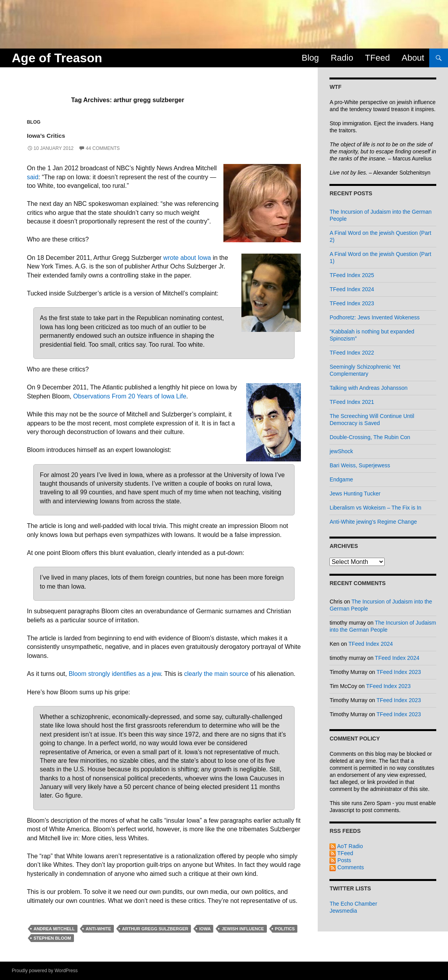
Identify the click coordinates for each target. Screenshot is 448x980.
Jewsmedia (343, 911)
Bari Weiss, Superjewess (360, 465)
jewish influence (243, 929)
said (33, 177)
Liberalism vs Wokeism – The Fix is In (375, 508)
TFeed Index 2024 (352, 289)
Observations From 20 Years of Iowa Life (130, 396)
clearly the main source (216, 674)
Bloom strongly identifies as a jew (115, 674)
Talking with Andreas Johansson (368, 388)
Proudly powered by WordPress (45, 971)
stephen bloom (52, 938)
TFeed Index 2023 (352, 303)
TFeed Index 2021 (352, 402)
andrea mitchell (54, 929)
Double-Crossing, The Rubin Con (370, 437)
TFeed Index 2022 (352, 353)
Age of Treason (57, 58)
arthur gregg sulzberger (155, 929)
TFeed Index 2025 (352, 275)
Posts (340, 860)
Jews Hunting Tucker (355, 494)
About (413, 58)
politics (285, 929)
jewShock (341, 451)
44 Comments (103, 148)
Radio (342, 58)
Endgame (341, 479)
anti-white (98, 929)
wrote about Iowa (187, 258)
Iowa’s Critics (59, 134)
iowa (205, 929)
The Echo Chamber (353, 904)
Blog (310, 58)
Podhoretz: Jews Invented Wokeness (374, 317)
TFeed (378, 58)
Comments (347, 867)
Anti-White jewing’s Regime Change (373, 522)
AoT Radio (346, 846)
